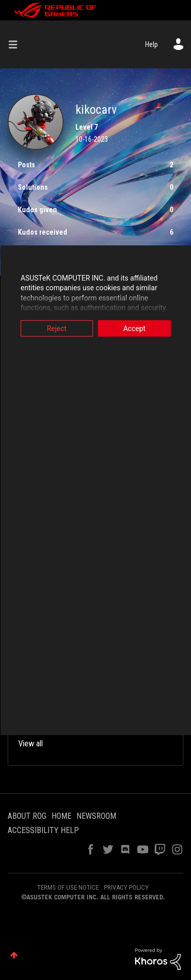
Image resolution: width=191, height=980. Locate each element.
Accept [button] (134, 328)
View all (31, 744)
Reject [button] (57, 328)
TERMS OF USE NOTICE (68, 887)
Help (152, 44)
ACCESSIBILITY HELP (43, 830)
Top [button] (14, 955)
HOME (61, 816)
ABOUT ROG (27, 816)
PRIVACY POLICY (126, 887)
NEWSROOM (96, 816)
